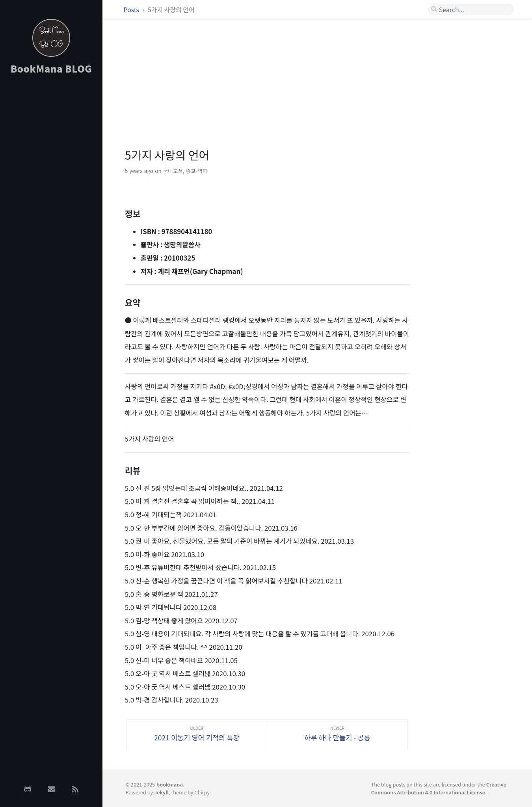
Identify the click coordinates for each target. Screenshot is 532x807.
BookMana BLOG (51, 68)
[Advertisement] (51, 206)
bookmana (170, 784)
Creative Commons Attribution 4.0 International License (439, 788)
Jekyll (161, 792)
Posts (132, 9)
